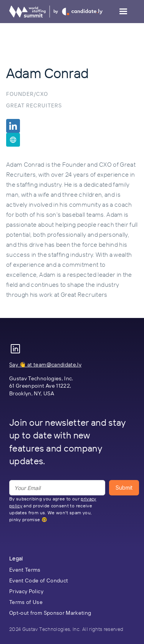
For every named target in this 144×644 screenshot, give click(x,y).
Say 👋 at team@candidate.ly (45, 365)
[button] (123, 12)
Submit (124, 488)
